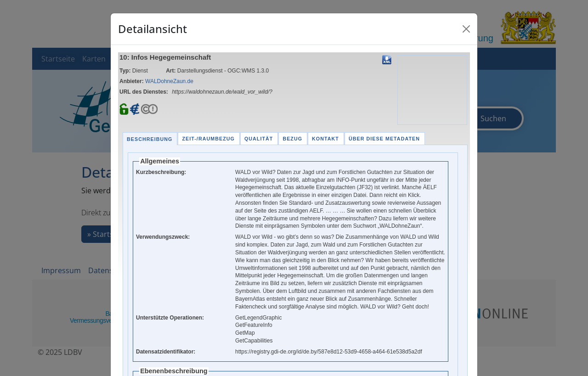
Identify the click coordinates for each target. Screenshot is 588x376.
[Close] (466, 29)
